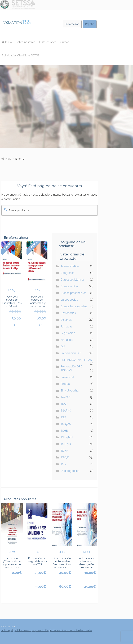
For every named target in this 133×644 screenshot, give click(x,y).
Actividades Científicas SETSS (21, 55)
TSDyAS (66, 424)
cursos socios (69, 300)
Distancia (66, 320)
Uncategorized (70, 471)
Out (63, 346)
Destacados (68, 313)
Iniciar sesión (72, 24)
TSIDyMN (67, 437)
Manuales (67, 340)
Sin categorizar (70, 391)
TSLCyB (66, 444)
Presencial (67, 377)
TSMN (65, 451)
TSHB (64, 431)
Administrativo (70, 266)
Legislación (68, 333)
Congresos (67, 273)
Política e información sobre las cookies (71, 630)
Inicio (7, 42)
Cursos (65, 42)
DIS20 (87, 528)
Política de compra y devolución (32, 630)
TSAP (64, 404)
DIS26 (62, 528)
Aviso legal (7, 630)
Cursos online (69, 286)
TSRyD (65, 457)
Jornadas (66, 326)
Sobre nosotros (26, 42)
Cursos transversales (74, 306)
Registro (90, 24)
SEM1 (12, 528)
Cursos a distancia (72, 280)
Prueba (65, 384)
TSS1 (37, 528)
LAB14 (37, 267)
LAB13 (12, 267)
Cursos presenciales (74, 293)
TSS (63, 464)
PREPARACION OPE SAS (76, 360)
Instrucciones (48, 42)
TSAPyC (66, 411)
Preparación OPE (71, 353)
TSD (63, 417)
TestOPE (66, 397)
